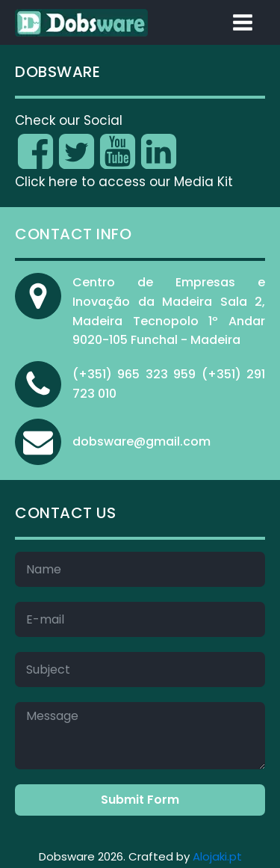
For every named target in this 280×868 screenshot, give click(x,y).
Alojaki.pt (217, 856)
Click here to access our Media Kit (124, 182)
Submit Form (140, 800)
